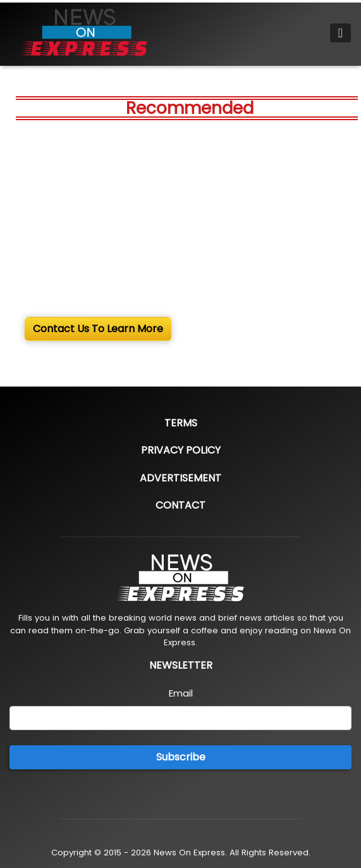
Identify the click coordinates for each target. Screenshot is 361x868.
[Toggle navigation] (340, 33)
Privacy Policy (181, 450)
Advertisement (180, 478)
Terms (181, 423)
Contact (180, 505)
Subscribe (181, 757)
